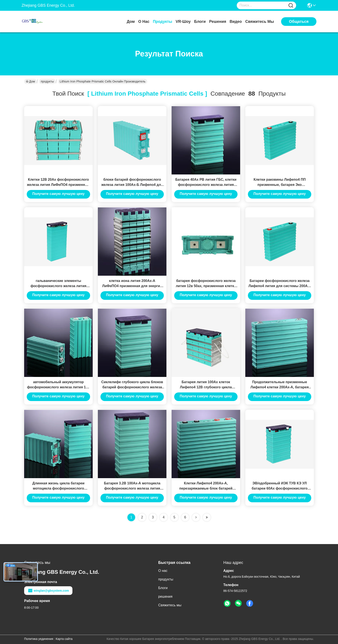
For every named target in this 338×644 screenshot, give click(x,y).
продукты (163, 22)
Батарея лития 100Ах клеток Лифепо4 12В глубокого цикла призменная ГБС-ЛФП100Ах (206, 387)
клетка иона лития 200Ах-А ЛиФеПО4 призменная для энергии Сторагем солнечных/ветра (132, 286)
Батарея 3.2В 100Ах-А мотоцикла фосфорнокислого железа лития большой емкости (132, 488)
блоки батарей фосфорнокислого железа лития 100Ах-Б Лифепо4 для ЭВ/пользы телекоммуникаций (132, 185)
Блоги (200, 22)
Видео (236, 22)
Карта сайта (64, 639)
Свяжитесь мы (260, 22)
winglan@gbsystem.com (48, 591)
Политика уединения (39, 639)
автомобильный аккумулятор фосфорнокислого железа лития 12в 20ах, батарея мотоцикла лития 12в (58, 387)
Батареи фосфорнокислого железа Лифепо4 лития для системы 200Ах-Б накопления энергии (280, 286)
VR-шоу (183, 22)
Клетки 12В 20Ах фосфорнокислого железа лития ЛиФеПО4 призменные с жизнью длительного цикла (58, 185)
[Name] (291, 5)
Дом (131, 22)
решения (218, 22)
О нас (144, 22)
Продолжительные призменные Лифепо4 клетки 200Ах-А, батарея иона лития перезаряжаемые (280, 387)
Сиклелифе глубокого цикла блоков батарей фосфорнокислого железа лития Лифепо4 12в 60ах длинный (132, 387)
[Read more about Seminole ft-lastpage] (207, 517)
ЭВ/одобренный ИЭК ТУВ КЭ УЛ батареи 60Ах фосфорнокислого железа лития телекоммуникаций (280, 488)
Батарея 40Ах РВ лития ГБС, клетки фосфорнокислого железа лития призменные (206, 185)
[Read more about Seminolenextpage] (196, 517)
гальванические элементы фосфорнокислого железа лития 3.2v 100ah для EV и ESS (58, 286)
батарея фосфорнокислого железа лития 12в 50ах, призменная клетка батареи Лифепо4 (206, 286)
